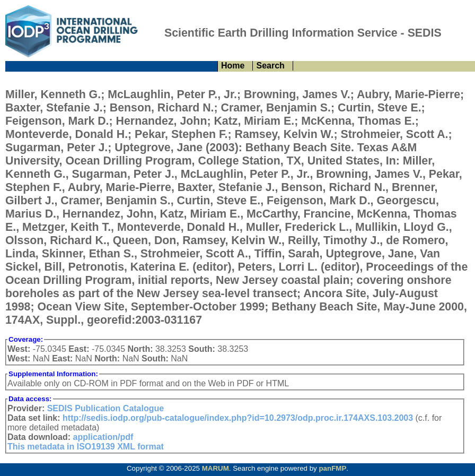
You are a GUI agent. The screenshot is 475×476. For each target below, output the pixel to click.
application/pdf (103, 437)
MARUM (215, 468)
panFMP (332, 468)
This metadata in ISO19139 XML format (86, 447)
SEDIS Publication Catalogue (105, 408)
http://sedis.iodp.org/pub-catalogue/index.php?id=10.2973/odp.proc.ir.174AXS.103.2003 (238, 418)
